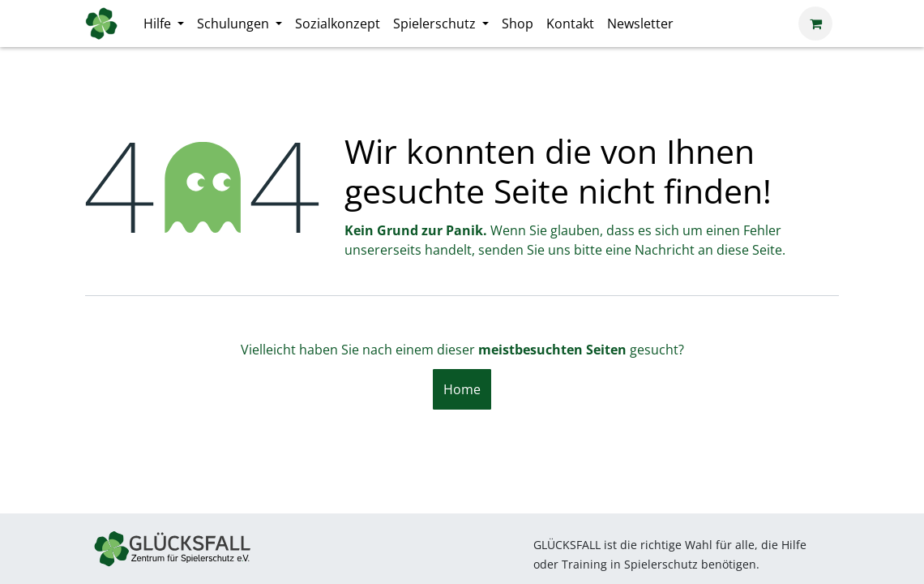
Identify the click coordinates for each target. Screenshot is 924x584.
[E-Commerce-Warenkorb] (815, 24)
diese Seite (749, 250)
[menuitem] (164, 24)
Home (462, 389)
